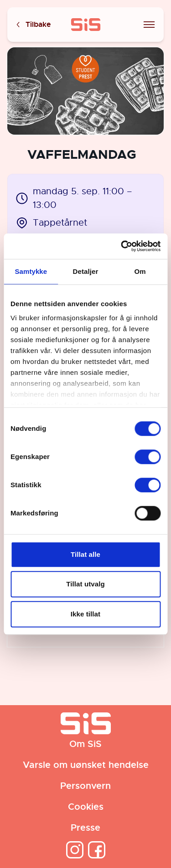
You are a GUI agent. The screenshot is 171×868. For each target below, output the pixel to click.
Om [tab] (140, 271)
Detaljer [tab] (86, 271)
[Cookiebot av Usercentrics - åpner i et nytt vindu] (122, 246)
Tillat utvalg (85, 584)
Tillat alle (85, 554)
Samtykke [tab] (31, 271)
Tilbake (33, 25)
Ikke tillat (85, 614)
